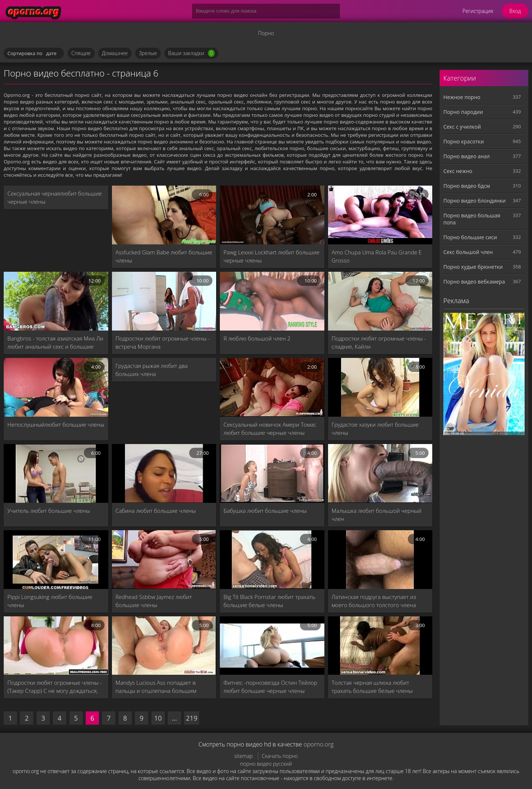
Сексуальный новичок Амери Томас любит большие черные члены (270, 429)
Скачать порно (280, 756)
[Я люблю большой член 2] (272, 301)
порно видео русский (266, 764)
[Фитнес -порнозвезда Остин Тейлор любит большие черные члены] (272, 646)
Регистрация (478, 11)
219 (192, 718)
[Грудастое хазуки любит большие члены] (380, 387)
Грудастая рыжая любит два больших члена (152, 370)
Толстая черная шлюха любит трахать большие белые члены (372, 687)
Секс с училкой (462, 127)
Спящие (81, 53)
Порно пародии (463, 112)
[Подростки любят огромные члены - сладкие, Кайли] (380, 301)
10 (158, 718)
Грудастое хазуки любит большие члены (375, 429)
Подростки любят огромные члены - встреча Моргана (163, 342)
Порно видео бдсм (467, 186)
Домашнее (115, 53)
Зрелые (148, 53)
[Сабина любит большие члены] (164, 473)
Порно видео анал (466, 156)
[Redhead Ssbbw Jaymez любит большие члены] (164, 560)
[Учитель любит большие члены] (56, 473)
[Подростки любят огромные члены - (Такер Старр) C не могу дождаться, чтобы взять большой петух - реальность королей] (56, 646)
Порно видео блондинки (475, 201)
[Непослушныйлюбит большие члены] (56, 387)
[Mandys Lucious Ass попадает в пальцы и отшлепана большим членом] (164, 646)
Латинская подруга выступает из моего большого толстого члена (374, 601)
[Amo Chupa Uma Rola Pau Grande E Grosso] (380, 215)
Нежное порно (462, 97)
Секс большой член (468, 252)
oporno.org (319, 744)
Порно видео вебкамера (474, 282)
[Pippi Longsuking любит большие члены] (56, 560)
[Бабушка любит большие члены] (272, 473)
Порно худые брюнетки (473, 267)
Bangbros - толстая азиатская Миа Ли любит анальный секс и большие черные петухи (55, 343)
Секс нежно (458, 171)
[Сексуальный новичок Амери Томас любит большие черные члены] (272, 387)
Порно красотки (464, 141)
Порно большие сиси (470, 237)
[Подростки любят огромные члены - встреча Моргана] (164, 301)
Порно (266, 33)
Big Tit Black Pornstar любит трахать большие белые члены (269, 601)
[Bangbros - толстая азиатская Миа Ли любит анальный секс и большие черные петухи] (56, 301)
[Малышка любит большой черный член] (380, 473)
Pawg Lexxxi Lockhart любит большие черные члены (272, 256)
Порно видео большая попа (472, 219)
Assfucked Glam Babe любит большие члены (164, 256)
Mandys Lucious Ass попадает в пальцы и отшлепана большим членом (156, 687)
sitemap (243, 756)
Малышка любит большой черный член (377, 515)
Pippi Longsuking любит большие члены (50, 601)
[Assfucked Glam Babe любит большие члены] (164, 215)
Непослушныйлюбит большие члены (56, 424)
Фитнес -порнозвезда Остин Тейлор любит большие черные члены (270, 687)
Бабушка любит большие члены (265, 511)
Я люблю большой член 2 (257, 338)
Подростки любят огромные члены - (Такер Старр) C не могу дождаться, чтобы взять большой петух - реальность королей (54, 687)
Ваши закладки (191, 53)
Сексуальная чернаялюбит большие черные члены (54, 197)
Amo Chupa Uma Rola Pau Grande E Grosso (377, 256)
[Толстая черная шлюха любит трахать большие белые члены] (380, 646)
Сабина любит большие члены (156, 511)
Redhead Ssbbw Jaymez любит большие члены (154, 601)
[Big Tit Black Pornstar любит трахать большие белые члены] (272, 560)
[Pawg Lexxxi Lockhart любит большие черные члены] (272, 215)
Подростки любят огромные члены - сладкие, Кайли (379, 342)
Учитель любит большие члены (49, 511)
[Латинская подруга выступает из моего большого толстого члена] (380, 560)
